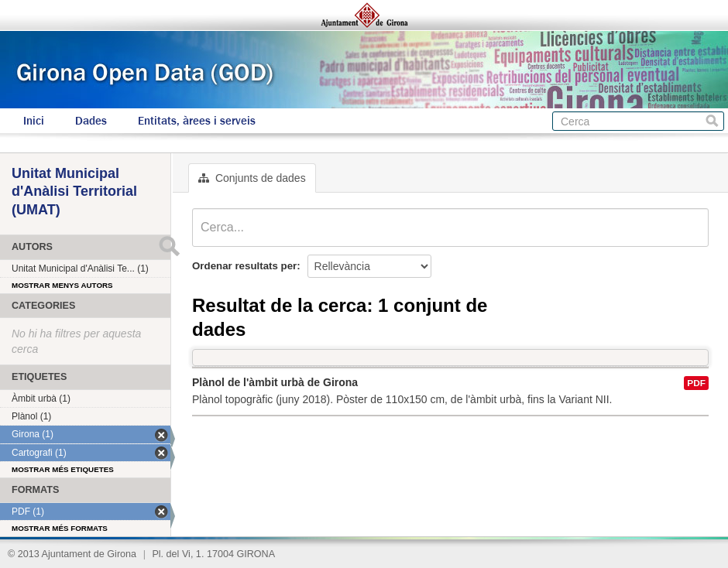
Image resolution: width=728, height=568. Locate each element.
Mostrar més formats (60, 528)
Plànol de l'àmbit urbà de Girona (275, 382)
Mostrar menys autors (62, 285)
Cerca (712, 121)
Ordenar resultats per (244, 266)
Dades (91, 121)
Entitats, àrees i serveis (197, 121)
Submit (169, 246)
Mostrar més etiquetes (63, 469)
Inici (34, 121)
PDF (696, 383)
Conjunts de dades (252, 178)
